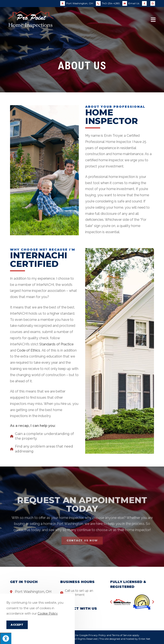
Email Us (134, 3)
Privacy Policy (97, 635)
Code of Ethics (29, 350)
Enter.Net (144, 639)
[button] (111, 602)
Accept (17, 625)
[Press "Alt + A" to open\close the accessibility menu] (6, 638)
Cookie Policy (48, 613)
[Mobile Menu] (153, 20)
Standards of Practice (56, 344)
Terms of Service (122, 635)
